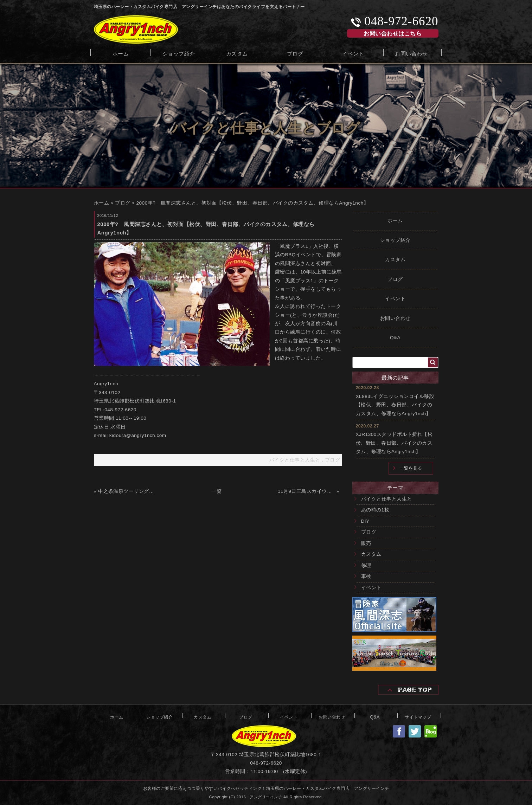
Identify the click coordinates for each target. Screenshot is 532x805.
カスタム (237, 53)
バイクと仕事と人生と (387, 499)
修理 (366, 565)
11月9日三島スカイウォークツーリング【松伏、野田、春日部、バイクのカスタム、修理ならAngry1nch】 (306, 491)
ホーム (121, 53)
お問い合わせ (411, 53)
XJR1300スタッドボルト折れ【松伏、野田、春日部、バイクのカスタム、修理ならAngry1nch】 (394, 443)
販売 (366, 543)
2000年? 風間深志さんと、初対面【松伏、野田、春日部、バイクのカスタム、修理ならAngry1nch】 (253, 203)
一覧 (216, 491)
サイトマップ (418, 716)
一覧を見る (411, 468)
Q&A (395, 338)
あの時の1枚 (375, 510)
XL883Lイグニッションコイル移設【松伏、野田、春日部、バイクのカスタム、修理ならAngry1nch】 (395, 405)
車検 (366, 576)
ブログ (295, 53)
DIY (365, 521)
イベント (353, 53)
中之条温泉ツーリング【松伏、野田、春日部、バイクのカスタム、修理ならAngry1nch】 (127, 491)
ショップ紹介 (179, 53)
